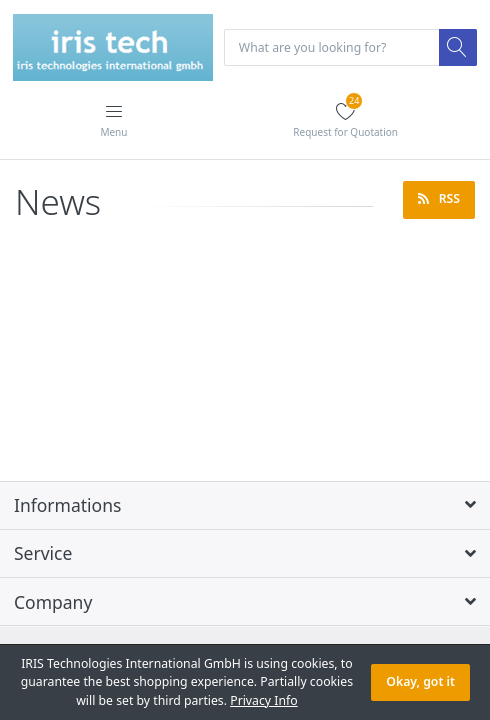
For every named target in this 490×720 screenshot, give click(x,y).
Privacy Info (263, 700)
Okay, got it (420, 681)
